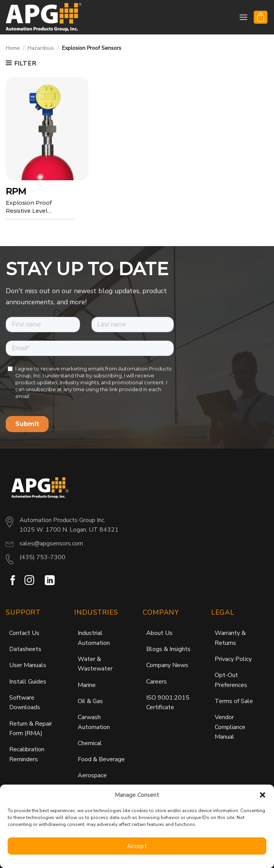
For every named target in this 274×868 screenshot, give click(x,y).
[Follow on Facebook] (13, 581)
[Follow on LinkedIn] (50, 581)
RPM (16, 191)
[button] (263, 795)
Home (13, 48)
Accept (137, 846)
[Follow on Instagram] (29, 581)
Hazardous (41, 48)
